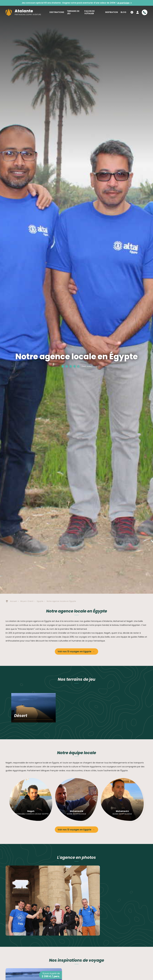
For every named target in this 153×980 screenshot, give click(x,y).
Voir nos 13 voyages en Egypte (75, 651)
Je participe (123, 3)
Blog (123, 12)
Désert (21, 716)
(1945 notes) (87, 366)
